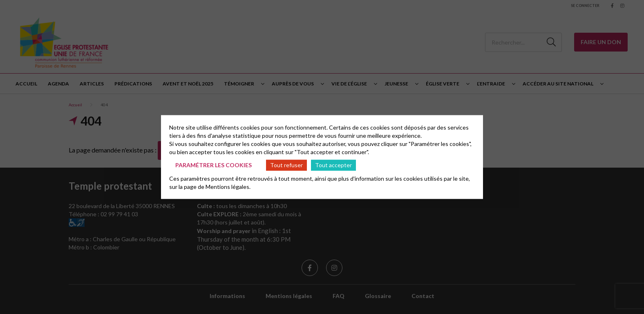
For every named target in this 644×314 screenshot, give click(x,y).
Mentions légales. (228, 186)
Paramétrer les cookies (214, 165)
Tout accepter (333, 165)
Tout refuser (286, 165)
